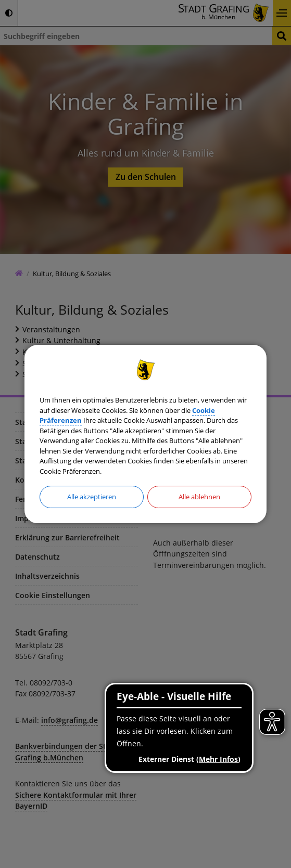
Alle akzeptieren (92, 497)
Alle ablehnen (199, 497)
